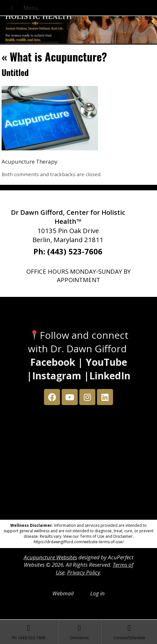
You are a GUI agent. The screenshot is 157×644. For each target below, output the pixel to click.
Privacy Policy (84, 572)
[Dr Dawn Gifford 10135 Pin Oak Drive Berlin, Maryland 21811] (78, 464)
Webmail (63, 593)
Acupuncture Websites (50, 557)
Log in (97, 593)
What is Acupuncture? (54, 57)
